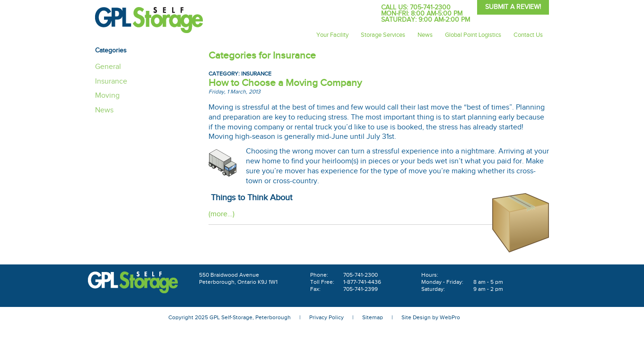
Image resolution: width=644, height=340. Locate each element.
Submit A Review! (513, 7)
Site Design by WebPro (431, 317)
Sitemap (373, 317)
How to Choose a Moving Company (285, 83)
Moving (107, 96)
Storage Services (383, 35)
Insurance (256, 74)
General (108, 67)
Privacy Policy (326, 317)
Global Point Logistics (473, 35)
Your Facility (332, 35)
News (425, 35)
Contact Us (528, 35)
